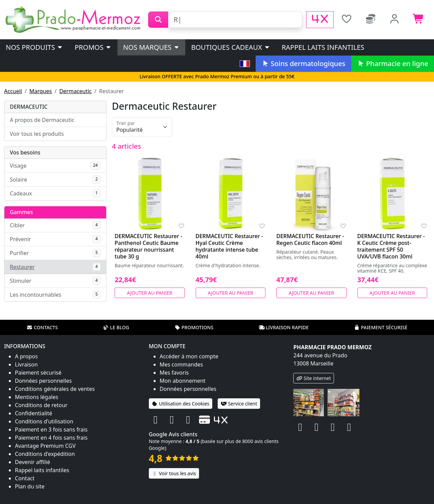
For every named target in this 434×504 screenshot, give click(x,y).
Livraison (26, 364)
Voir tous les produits (37, 134)
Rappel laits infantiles (323, 47)
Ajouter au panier (150, 293)
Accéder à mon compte (189, 356)
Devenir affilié (33, 462)
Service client (239, 404)
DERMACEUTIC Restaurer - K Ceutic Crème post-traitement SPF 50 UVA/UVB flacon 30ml (391, 246)
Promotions (194, 327)
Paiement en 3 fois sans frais (51, 429)
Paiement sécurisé (380, 327)
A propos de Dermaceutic (42, 120)
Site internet (314, 378)
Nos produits (34, 47)
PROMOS (93, 47)
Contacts (42, 327)
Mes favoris (174, 373)
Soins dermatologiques (303, 64)
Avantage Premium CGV (45, 446)
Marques (41, 91)
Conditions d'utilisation (44, 421)
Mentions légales (37, 397)
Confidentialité (34, 413)
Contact (25, 478)
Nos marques (151, 47)
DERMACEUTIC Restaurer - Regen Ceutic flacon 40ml (310, 239)
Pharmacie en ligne (393, 64)
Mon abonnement (183, 381)
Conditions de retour (41, 405)
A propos (26, 356)
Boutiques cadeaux (231, 47)
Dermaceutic (75, 91)
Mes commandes (181, 364)
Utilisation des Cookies (181, 404)
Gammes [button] (21, 212)
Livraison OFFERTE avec (217, 76)
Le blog (116, 327)
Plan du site (30, 486)
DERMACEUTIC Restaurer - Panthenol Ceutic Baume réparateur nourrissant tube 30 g (149, 246)
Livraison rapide (284, 327)
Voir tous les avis (174, 473)
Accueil (13, 91)
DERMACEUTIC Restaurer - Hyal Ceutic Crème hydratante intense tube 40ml (230, 246)
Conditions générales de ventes (55, 389)
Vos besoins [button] (25, 152)
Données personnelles (43, 381)
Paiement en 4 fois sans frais (51, 438)
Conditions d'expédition (45, 454)
